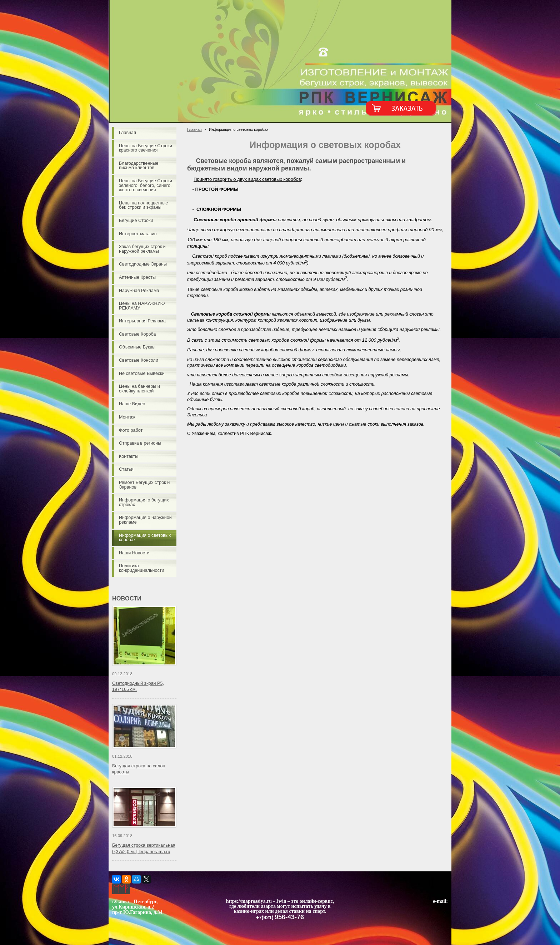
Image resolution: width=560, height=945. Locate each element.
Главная (194, 129)
